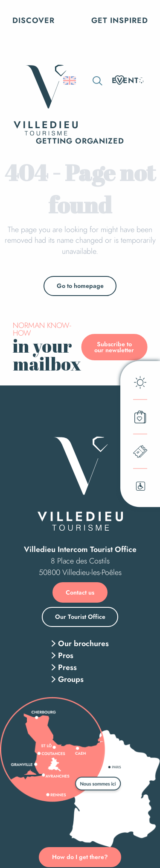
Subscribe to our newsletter (114, 347)
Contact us (80, 592)
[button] (97, 81)
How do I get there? (80, 857)
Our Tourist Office (80, 617)
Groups (71, 679)
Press (67, 667)
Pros (66, 655)
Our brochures (83, 644)
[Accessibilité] (141, 80)
